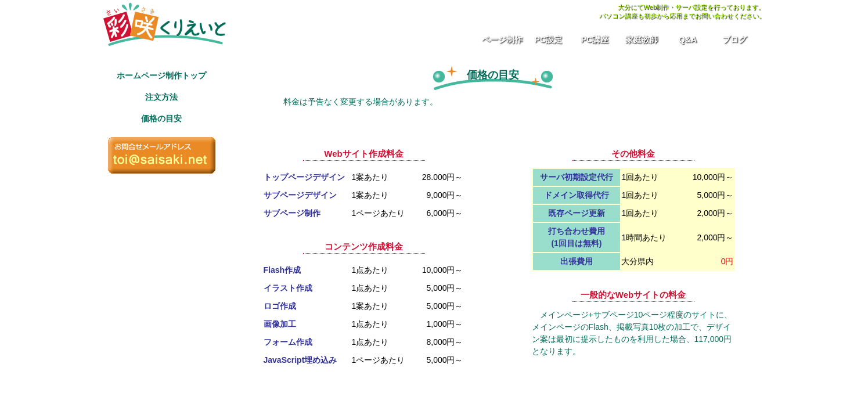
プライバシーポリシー (137, 406)
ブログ (734, 39)
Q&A (688, 39)
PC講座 (595, 39)
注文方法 (161, 97)
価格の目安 (161, 118)
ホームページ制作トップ (161, 75)
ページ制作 (502, 39)
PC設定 (548, 39)
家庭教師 (642, 39)
